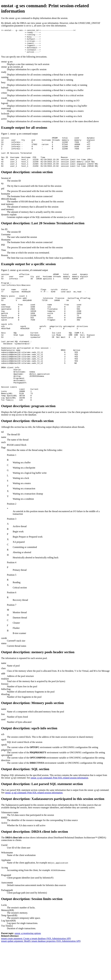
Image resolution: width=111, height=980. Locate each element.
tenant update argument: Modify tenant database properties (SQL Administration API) (41, 977)
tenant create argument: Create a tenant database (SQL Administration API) (36, 975)
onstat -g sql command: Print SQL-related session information (59, 814)
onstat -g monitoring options (28, 970)
